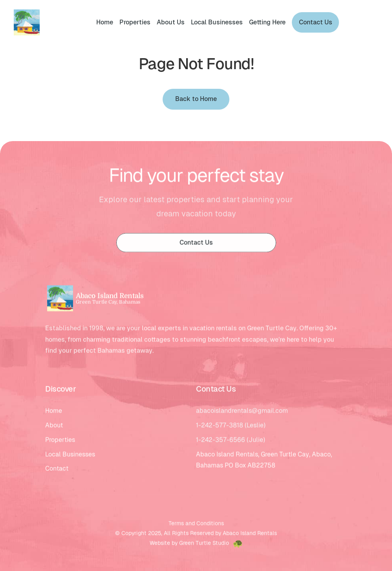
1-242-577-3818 (220, 426)
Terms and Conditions (196, 524)
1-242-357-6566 (221, 441)
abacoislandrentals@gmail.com (242, 412)
